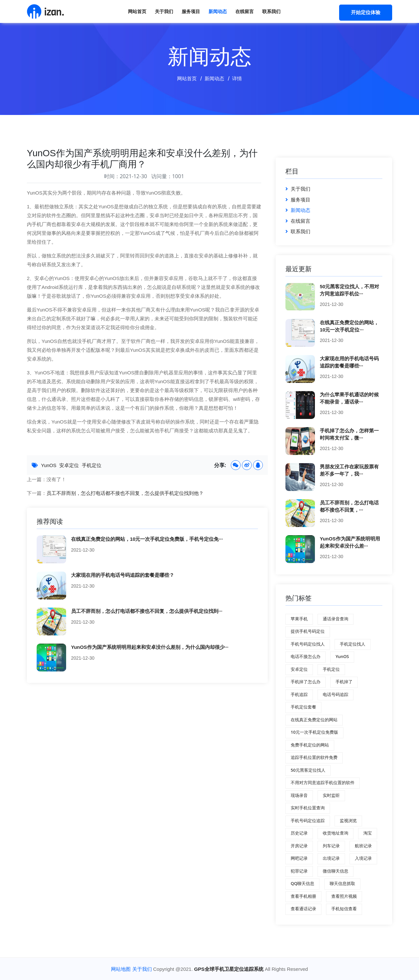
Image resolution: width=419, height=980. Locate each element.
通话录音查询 (336, 619)
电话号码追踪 (336, 694)
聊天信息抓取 (342, 883)
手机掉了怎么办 (306, 682)
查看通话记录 (303, 909)
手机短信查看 (344, 909)
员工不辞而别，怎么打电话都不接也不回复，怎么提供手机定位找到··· (147, 611)
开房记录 (299, 846)
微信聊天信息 (336, 871)
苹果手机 (299, 619)
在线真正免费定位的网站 (314, 720)
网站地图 (121, 969)
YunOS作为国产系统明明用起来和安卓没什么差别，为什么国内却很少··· (150, 647)
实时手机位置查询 (308, 808)
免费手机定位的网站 (310, 745)
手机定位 (92, 465)
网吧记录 (299, 858)
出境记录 (331, 858)
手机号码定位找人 (308, 644)
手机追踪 (299, 694)
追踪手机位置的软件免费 (314, 757)
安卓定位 (69, 465)
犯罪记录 (299, 871)
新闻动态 (218, 11)
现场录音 (299, 795)
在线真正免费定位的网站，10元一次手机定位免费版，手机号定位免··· (147, 539)
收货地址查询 (336, 833)
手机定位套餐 (303, 707)
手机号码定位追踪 (308, 820)
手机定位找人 (353, 644)
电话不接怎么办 (306, 656)
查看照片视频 (344, 896)
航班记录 (363, 846)
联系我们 (271, 11)
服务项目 (191, 11)
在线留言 (245, 11)
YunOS (49, 465)
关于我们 (164, 11)
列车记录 (331, 846)
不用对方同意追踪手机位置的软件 (323, 782)
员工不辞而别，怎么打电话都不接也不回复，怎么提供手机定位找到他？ (125, 493)
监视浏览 (348, 820)
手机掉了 (344, 682)
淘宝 (368, 833)
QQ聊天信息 (302, 883)
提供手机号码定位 (308, 631)
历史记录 (299, 833)
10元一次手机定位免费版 (314, 732)
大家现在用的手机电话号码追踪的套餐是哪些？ (123, 575)
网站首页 (137, 11)
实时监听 (331, 795)
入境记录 (363, 858)
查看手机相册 (303, 896)
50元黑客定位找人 (308, 770)
